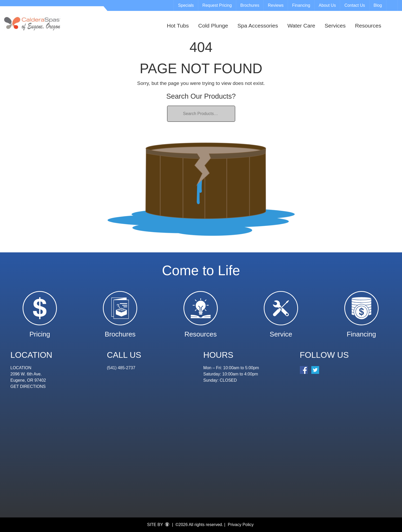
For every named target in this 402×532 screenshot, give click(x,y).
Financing (301, 5)
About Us (327, 5)
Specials (186, 5)
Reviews (276, 5)
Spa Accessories (258, 26)
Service (281, 332)
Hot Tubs (178, 26)
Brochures (250, 5)
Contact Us (355, 5)
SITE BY (158, 525)
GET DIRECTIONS (28, 386)
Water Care (301, 26)
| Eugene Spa (33, 23)
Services (335, 26)
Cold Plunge (213, 26)
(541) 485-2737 (121, 368)
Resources (368, 26)
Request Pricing (217, 5)
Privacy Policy (241, 525)
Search (393, 5)
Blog (378, 5)
